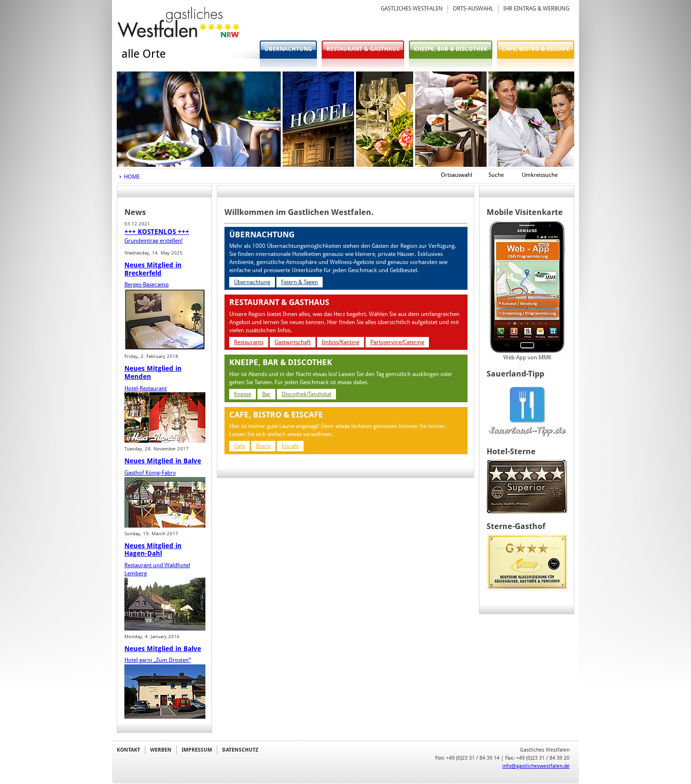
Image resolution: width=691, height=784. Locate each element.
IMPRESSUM (197, 750)
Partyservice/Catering (397, 342)
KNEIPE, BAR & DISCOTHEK (451, 49)
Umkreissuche (540, 175)
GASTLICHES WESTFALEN (412, 9)
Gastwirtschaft (293, 342)
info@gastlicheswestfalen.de (536, 766)
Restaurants (249, 342)
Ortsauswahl (457, 175)
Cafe (239, 446)
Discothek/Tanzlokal (306, 394)
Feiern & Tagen (300, 282)
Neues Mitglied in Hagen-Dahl (153, 550)
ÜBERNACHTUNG (288, 49)
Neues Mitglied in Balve (163, 461)
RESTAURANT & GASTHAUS (363, 49)
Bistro (263, 446)
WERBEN (161, 750)
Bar (266, 394)
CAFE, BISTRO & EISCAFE (536, 49)
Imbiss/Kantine (340, 342)
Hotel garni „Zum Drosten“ (158, 660)
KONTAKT (128, 750)
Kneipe (243, 394)
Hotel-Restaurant (146, 388)
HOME (132, 177)
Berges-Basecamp (147, 285)
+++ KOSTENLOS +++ (157, 232)
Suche (496, 175)
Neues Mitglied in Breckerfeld (153, 269)
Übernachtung (252, 282)
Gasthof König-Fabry (150, 473)
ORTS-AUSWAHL (473, 9)
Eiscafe (290, 446)
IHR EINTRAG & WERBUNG (536, 9)
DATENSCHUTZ (240, 750)
